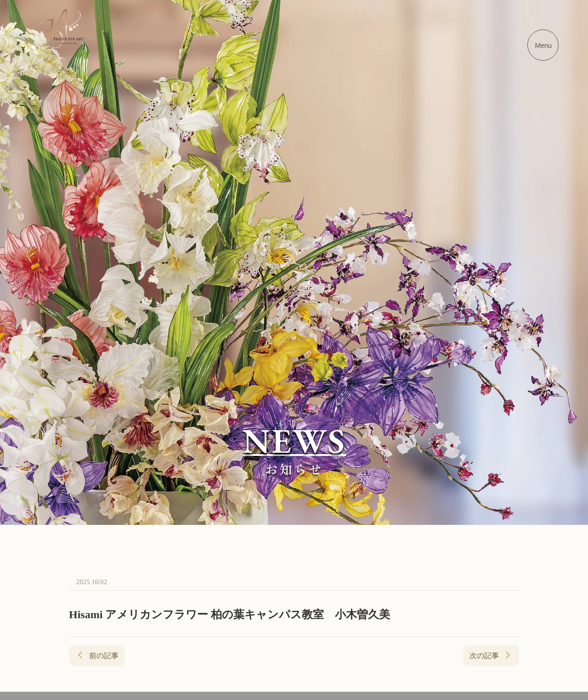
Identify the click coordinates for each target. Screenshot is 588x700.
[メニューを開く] (543, 45)
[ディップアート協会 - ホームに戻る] (61, 29)
